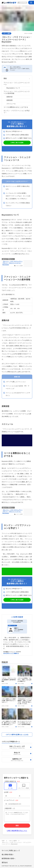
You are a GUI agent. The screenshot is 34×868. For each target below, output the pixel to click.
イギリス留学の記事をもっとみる (17, 735)
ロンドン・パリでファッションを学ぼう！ (17, 112)
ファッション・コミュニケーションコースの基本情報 (17, 92)
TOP (3, 841)
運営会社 (5, 863)
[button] (31, 3)
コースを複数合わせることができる (16, 107)
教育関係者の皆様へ (9, 859)
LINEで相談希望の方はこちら (17, 831)
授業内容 (10, 97)
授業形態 (10, 100)
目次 (5, 78)
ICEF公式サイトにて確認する (11, 653)
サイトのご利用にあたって (11, 851)
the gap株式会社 (17, 622)
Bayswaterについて (13, 88)
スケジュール (11, 104)
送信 (17, 826)
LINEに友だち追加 (17, 143)
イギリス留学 (6, 33)
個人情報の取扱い (8, 855)
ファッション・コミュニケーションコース (17, 84)
